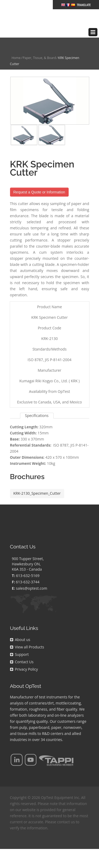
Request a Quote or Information (39, 184)
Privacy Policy (24, 661)
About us (20, 632)
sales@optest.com (31, 580)
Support (19, 646)
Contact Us (22, 654)
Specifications (37, 408)
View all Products (27, 639)
